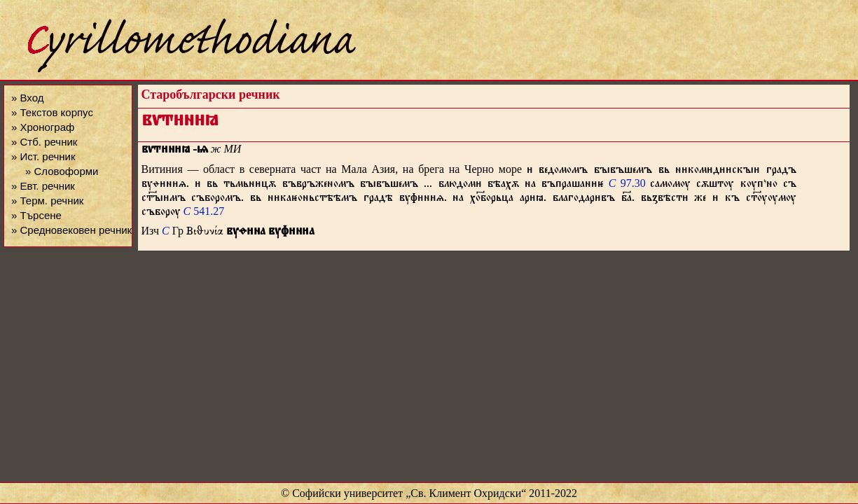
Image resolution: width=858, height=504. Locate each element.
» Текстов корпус (52, 112)
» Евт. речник (43, 186)
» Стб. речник (44, 142)
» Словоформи (62, 171)
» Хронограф (43, 127)
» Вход (27, 98)
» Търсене (36, 215)
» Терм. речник (47, 201)
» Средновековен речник (71, 230)
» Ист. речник (43, 156)
